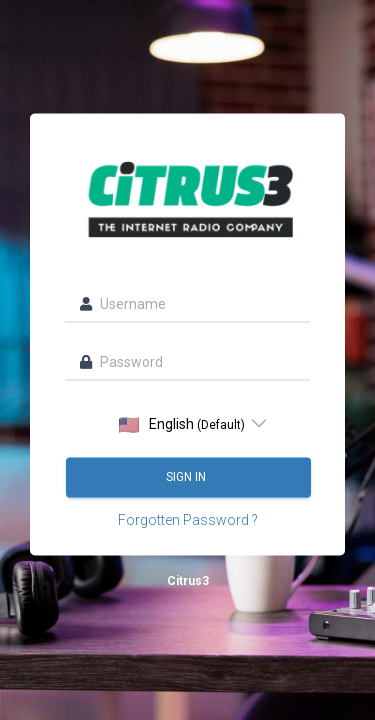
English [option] (182, 424)
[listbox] (187, 424)
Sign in (187, 477)
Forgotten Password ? (188, 520)
